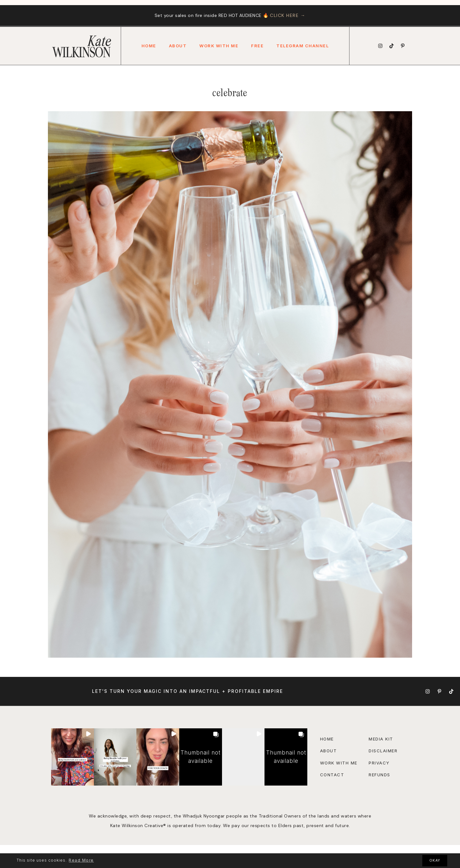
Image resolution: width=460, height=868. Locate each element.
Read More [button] (81, 860)
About (178, 46)
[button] (73, 757)
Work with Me (339, 763)
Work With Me (219, 46)
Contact (332, 775)
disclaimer (383, 751)
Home (149, 46)
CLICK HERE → (288, 15)
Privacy (379, 763)
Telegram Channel (303, 46)
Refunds (379, 775)
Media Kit (381, 739)
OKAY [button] (435, 860)
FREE (257, 46)
